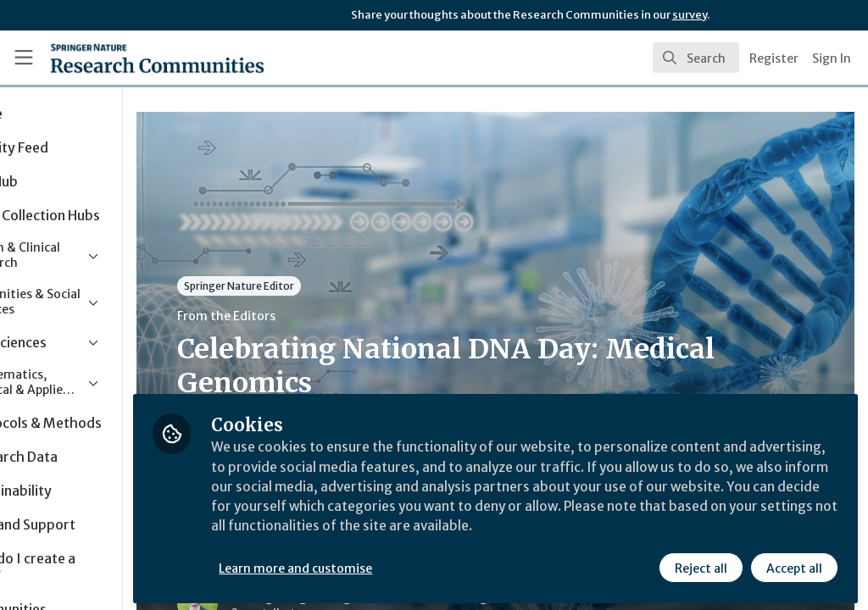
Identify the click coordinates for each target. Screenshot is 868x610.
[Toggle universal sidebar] (24, 58)
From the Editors (320, 316)
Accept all (793, 565)
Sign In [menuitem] (832, 58)
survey (690, 15)
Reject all (700, 565)
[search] (696, 58)
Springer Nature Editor (333, 286)
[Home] (128, 58)
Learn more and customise (390, 565)
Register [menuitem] (774, 58)
